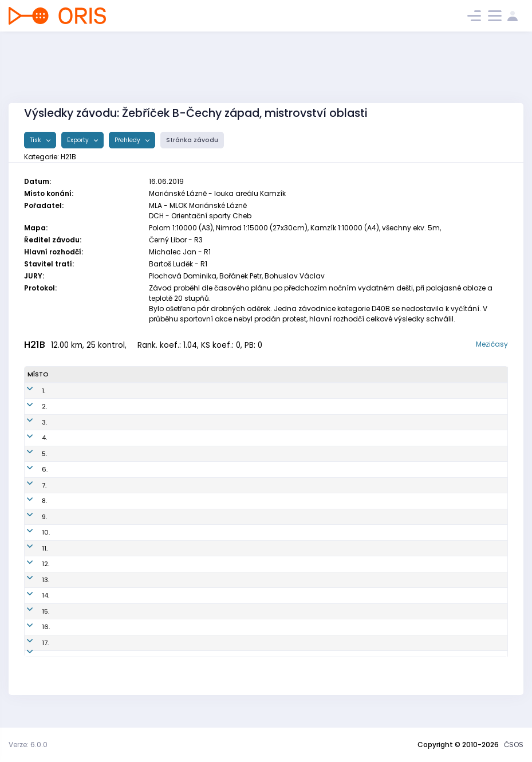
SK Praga (289, 406)
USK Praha (291, 611)
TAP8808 (175, 485)
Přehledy (128, 140)
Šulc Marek (87, 438)
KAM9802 (177, 422)
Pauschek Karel (94, 643)
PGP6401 (175, 406)
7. (30, 485)
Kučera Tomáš (92, 595)
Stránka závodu (192, 140)
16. (31, 627)
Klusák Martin (91, 454)
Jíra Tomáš (87, 422)
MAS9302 (177, 438)
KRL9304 (175, 391)
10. (31, 532)
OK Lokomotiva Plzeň (308, 627)
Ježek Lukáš (88, 548)
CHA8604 (177, 548)
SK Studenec (295, 517)
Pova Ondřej (89, 391)
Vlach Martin (90, 658)
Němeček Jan (91, 501)
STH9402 (176, 595)
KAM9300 (177, 501)
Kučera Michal (92, 517)
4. (30, 438)
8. (30, 501)
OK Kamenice (297, 422)
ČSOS (514, 745)
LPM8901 (175, 627)
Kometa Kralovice (303, 391)
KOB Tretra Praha (302, 469)
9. (30, 517)
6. (30, 469)
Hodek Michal (91, 485)
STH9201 (175, 517)
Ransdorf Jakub (95, 564)
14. (31, 595)
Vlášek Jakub (90, 469)
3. (30, 422)
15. (31, 611)
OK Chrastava (298, 548)
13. (31, 580)
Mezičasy (492, 344)
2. (30, 406)
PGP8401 (175, 532)
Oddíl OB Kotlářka (304, 454)
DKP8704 (175, 454)
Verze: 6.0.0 (28, 745)
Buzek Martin (90, 532)
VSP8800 (176, 611)
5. (30, 454)
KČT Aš (285, 438)
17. (31, 643)
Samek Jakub (91, 611)
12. (31, 564)
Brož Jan (82, 627)
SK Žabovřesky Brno (306, 643)
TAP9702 (175, 469)
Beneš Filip (86, 580)
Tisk (36, 140)
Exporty (79, 140)
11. (30, 548)
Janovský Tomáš (96, 406)
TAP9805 (175, 564)
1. (29, 391)
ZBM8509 (176, 643)
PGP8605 (176, 658)
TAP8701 (174, 580)
